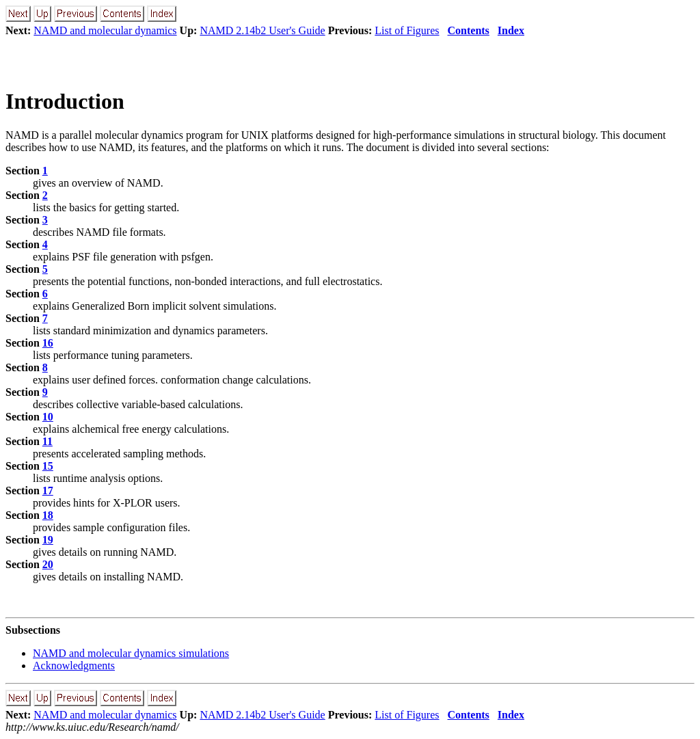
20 (48, 564)
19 (48, 540)
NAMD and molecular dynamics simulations (131, 653)
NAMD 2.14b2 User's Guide (262, 30)
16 (48, 343)
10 (48, 417)
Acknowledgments (74, 666)
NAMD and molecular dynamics (105, 30)
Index (511, 30)
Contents (469, 30)
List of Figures (407, 30)
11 (48, 441)
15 (48, 466)
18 (48, 515)
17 (48, 491)
